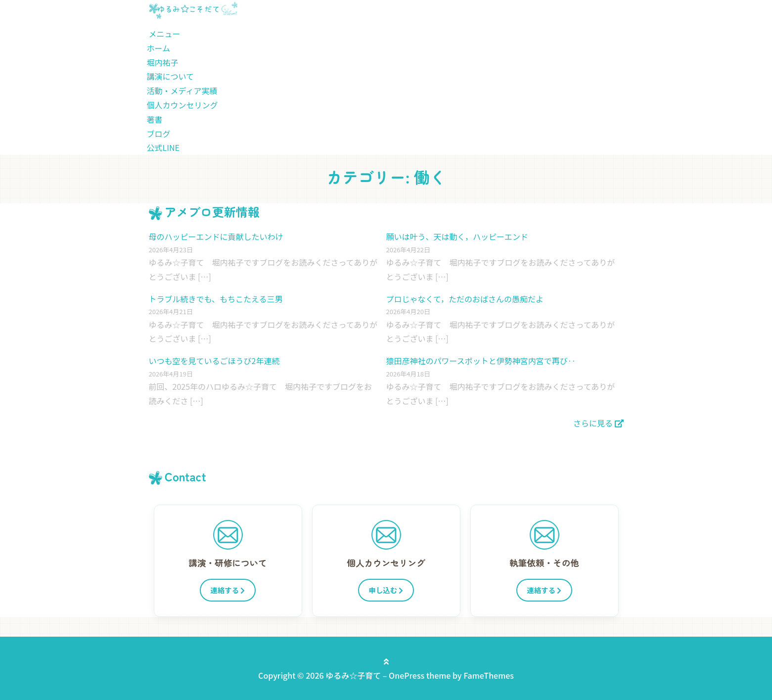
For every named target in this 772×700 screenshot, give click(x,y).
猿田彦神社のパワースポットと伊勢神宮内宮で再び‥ (481, 361)
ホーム (159, 48)
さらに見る (598, 423)
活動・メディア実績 (182, 91)
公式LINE (163, 147)
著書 (155, 119)
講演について (171, 76)
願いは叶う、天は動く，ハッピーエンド (457, 236)
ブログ (159, 134)
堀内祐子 (163, 62)
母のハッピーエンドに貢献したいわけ (216, 236)
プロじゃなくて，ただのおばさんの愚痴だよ (465, 299)
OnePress (407, 675)
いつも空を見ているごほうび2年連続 (214, 361)
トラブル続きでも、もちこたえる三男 (216, 299)
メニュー (165, 34)
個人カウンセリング (182, 105)
